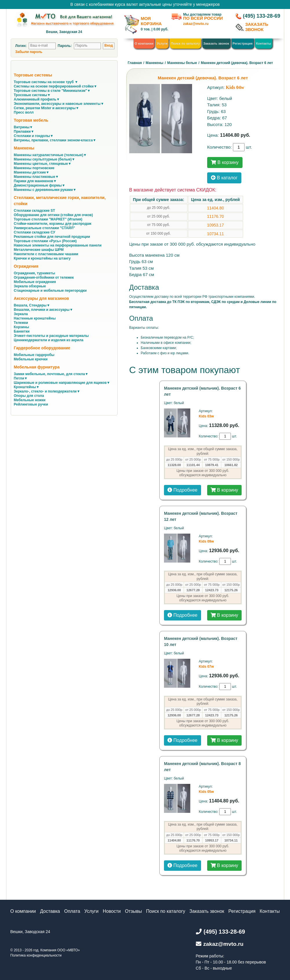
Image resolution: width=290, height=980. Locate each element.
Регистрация (243, 43)
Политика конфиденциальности (36, 955)
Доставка (50, 911)
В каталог (224, 178)
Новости (112, 911)
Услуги (162, 43)
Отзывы (133, 911)
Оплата (72, 911)
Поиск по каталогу (185, 43)
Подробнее (182, 490)
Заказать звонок (216, 43)
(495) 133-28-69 (261, 16)
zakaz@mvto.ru (196, 24)
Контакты (264, 43)
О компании (144, 43)
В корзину (225, 162)
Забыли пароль (29, 52)
